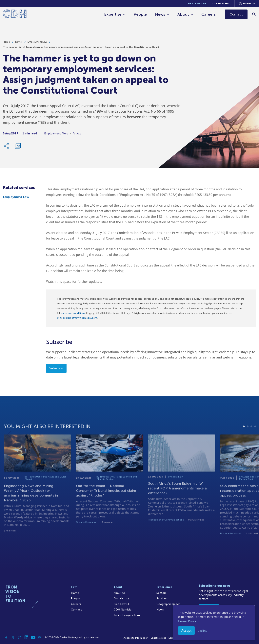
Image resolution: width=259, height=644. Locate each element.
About (183, 14)
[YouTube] (33, 637)
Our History (121, 598)
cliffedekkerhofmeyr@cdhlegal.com (77, 318)
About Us (120, 593)
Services (162, 598)
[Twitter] (13, 637)
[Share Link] (7, 146)
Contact (76, 610)
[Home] (15, 14)
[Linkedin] (26, 637)
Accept (186, 631)
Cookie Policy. (187, 621)
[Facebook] (6, 637)
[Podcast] (40, 637)
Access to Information (136, 638)
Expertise (113, 14)
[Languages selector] (247, 4)
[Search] (254, 14)
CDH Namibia (220, 4)
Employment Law (37, 42)
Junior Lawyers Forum (128, 615)
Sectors (161, 593)
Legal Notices (158, 638)
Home (6, 42)
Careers (209, 14)
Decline (202, 631)
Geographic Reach (168, 604)
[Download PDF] (18, 146)
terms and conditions (73, 313)
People (140, 14)
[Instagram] (20, 637)
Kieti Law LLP (197, 4)
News (160, 14)
